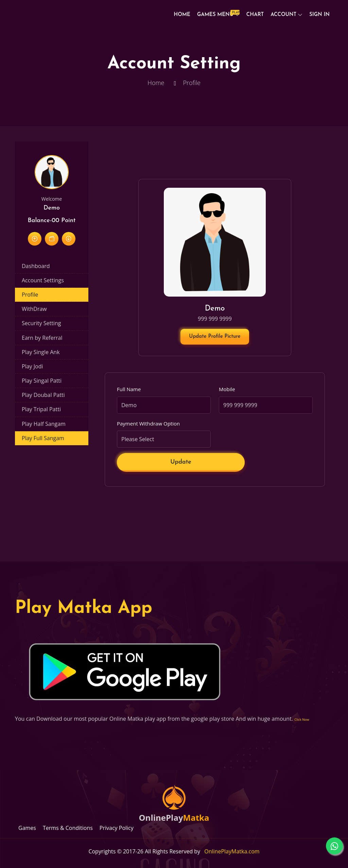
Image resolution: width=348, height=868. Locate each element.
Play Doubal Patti (43, 395)
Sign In (319, 15)
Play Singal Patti (42, 381)
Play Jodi (32, 366)
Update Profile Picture (215, 337)
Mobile (227, 389)
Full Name (129, 389)
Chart (255, 15)
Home (182, 15)
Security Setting (41, 323)
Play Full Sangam (43, 438)
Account (283, 15)
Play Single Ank (41, 352)
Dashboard (36, 266)
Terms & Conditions (68, 828)
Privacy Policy (117, 828)
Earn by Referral (42, 338)
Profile (30, 295)
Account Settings (43, 280)
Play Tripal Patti (41, 409)
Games (27, 828)
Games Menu (217, 14)
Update (181, 462)
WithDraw (34, 309)
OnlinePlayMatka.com (232, 851)
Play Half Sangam (44, 424)
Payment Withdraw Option (148, 423)
